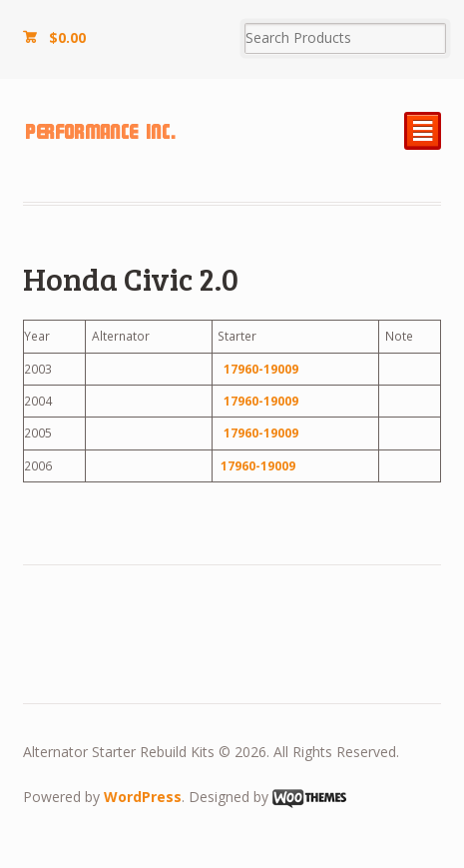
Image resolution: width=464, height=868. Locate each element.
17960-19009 (261, 369)
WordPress (143, 797)
